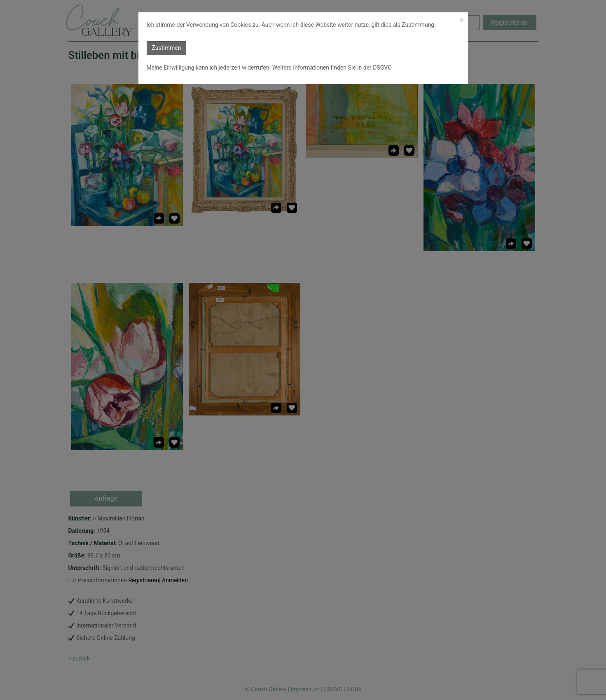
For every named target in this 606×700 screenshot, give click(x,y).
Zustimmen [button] (167, 48)
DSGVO (382, 68)
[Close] (462, 20)
